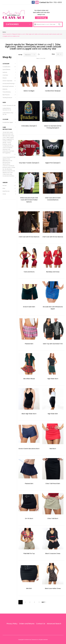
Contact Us (44, 2)
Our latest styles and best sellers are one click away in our (41, 14)
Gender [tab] (5, 183)
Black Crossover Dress (53, 554)
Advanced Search (54, 624)
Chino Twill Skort (53, 518)
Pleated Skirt (29, 344)
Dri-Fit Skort (29, 518)
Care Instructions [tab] (7, 128)
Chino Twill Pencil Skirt (53, 484)
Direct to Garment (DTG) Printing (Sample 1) (53, 127)
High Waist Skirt (53, 414)
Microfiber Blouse (29, 379)
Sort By (20, 55)
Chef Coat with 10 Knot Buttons (29, 237)
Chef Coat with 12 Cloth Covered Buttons (53, 199)
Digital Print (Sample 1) (53, 163)
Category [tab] (6, 64)
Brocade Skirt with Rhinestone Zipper (53, 308)
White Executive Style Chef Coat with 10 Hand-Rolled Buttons (29, 200)
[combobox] (48, 24)
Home (4, 32)
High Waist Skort (53, 379)
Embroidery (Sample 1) (29, 126)
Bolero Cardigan (29, 91)
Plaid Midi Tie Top (29, 554)
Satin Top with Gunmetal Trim (53, 344)
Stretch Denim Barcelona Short (29, 449)
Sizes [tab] (4, 102)
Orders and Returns (27, 624)
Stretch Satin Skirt (29, 307)
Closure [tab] (5, 119)
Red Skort (53, 449)
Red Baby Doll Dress (53, 272)
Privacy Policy (12, 624)
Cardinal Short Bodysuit (53, 91)
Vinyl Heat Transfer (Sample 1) (29, 163)
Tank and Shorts (29, 272)
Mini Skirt (29, 588)
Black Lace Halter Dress (53, 588)
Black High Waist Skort (29, 414)
